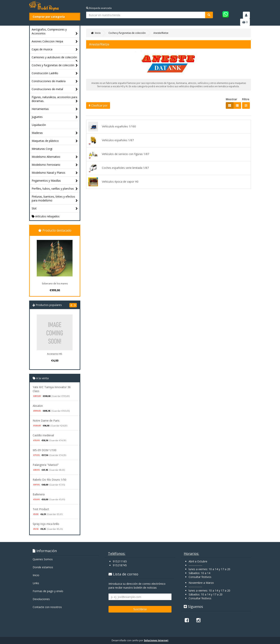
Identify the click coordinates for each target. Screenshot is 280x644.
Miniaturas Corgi (42, 149)
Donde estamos (43, 567)
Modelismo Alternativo (55, 157)
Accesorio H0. (55, 354)
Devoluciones (41, 599)
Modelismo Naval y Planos (55, 173)
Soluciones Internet (156, 640)
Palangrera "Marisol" (46, 465)
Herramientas (55, 109)
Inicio (36, 575)
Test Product (41, 509)
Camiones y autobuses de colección (55, 58)
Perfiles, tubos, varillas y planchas (55, 189)
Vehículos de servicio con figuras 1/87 (119, 154)
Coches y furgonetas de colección (55, 65)
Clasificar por (98, 105)
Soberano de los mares (55, 284)
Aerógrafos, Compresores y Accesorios (55, 32)
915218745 (120, 565)
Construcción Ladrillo (55, 73)
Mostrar (231, 99)
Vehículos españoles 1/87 (111, 140)
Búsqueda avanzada (99, 8)
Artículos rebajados (46, 216)
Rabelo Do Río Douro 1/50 (49, 480)
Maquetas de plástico (55, 141)
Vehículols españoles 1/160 (112, 127)
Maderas (55, 133)
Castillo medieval (43, 435)
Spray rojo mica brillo (46, 524)
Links (36, 583)
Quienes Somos (43, 559)
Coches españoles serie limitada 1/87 (119, 168)
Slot (55, 209)
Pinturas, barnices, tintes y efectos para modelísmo (55, 199)
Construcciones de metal (55, 89)
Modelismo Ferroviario (55, 165)
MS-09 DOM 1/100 (45, 450)
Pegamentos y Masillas (55, 181)
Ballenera (39, 494)
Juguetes (55, 117)
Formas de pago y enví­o (48, 591)
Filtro (246, 99)
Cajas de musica (55, 49)
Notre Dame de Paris (46, 420)
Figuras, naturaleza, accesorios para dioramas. (55, 99)
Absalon (38, 406)
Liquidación (39, 125)
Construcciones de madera (55, 81)
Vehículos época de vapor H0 (113, 182)
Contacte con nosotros (47, 607)
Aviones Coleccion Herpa (55, 41)
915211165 (120, 561)
